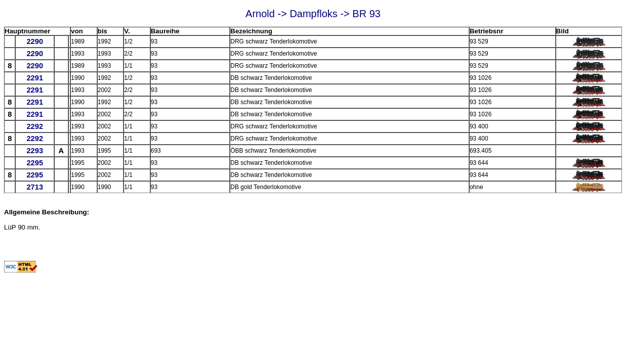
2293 (35, 151)
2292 (35, 126)
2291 (35, 78)
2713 (35, 187)
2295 (35, 163)
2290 (35, 41)
